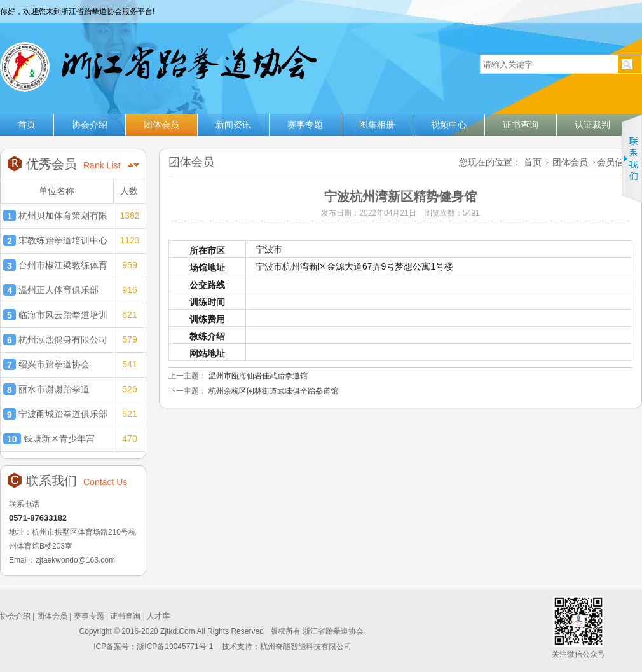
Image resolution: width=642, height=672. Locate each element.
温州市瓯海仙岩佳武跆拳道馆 (258, 376)
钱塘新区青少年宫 (49, 439)
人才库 (158, 616)
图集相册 (377, 125)
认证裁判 (592, 125)
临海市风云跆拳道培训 (55, 315)
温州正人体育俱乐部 (51, 290)
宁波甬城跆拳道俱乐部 (55, 414)
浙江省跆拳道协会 (157, 62)
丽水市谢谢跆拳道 (46, 389)
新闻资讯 (233, 125)
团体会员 (161, 125)
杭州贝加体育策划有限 (55, 216)
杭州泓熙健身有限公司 (55, 339)
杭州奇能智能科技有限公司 (306, 647)
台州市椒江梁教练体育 (55, 265)
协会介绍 (90, 125)
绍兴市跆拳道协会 (46, 364)
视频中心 (449, 125)
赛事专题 (305, 125)
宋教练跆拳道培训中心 (55, 240)
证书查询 (521, 125)
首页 (27, 125)
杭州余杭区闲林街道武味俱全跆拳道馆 (273, 391)
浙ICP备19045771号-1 (176, 647)
